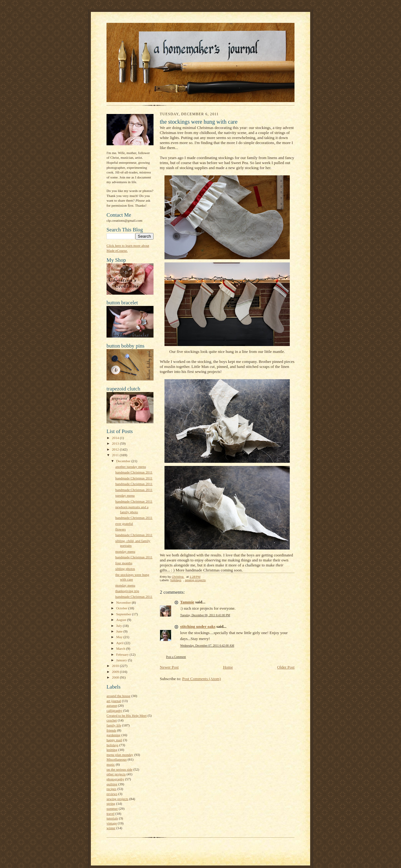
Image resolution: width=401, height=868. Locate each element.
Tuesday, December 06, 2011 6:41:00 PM (205, 615)
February (123, 654)
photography (115, 779)
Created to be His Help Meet (127, 716)
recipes (112, 789)
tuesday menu (125, 495)
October (122, 608)
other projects (116, 774)
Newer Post (169, 667)
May (120, 637)
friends (111, 730)
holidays (112, 745)
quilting (112, 784)
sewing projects (117, 799)
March (121, 648)
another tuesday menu (131, 467)
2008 (116, 677)
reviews (112, 794)
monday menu (125, 551)
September (124, 614)
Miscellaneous (117, 759)
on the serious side (120, 769)
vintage (112, 823)
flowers (121, 529)
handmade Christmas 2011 (134, 472)
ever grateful (124, 524)
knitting (112, 750)
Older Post (286, 667)
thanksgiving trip (127, 591)
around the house (118, 696)
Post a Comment (176, 657)
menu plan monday (120, 755)
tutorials (112, 818)
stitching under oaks (198, 626)
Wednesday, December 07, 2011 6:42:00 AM (207, 646)
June (120, 631)
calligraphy (114, 710)
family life (114, 725)
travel (110, 814)
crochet (112, 720)
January (122, 660)
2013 (116, 443)
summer (112, 809)
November (124, 602)
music (111, 764)
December (124, 461)
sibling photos (125, 569)
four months (124, 563)
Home (228, 667)
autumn (112, 705)
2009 (116, 672)
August (122, 620)
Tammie (187, 602)
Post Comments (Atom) (202, 679)
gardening (114, 735)
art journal (114, 701)
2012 (116, 449)
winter (111, 828)
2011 (116, 455)
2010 (116, 666)
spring (111, 803)
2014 (116, 438)
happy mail (114, 740)
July (120, 626)
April (120, 643)
